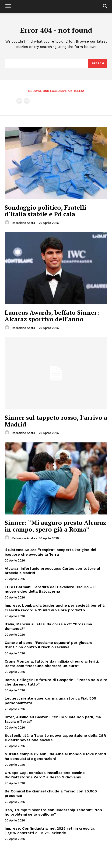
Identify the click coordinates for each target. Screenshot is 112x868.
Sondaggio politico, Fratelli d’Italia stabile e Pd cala (45, 211)
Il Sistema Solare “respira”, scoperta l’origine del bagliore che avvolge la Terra (51, 552)
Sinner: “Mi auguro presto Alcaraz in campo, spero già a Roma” (55, 526)
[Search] (98, 63)
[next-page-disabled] (27, 101)
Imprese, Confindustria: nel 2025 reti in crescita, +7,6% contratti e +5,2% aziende (50, 831)
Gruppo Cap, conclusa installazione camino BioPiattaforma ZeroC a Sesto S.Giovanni (45, 775)
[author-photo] (8, 223)
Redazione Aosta (23, 223)
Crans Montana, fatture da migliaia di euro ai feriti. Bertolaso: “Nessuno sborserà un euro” (52, 664)
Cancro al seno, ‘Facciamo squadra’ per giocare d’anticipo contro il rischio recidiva (49, 645)
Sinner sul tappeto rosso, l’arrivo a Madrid (56, 421)
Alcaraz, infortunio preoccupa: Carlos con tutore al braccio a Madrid (52, 571)
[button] (8, 6)
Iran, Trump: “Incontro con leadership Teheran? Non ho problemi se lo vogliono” (53, 812)
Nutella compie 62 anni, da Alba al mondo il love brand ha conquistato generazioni (55, 756)
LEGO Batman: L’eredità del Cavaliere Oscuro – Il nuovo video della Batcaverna (50, 589)
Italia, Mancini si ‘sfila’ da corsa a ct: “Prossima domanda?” (48, 626)
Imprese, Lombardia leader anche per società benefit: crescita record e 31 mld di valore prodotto (55, 608)
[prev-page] (19, 101)
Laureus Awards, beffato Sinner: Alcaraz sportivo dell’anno (52, 316)
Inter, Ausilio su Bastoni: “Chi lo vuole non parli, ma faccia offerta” (53, 719)
